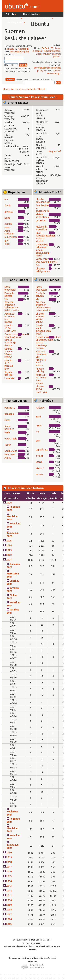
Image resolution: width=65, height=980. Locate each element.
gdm (7, 240)
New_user (10, 454)
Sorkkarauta (11, 451)
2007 (9, 914)
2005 (9, 924)
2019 (9, 857)
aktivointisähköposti (19, 52)
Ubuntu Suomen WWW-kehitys (9, 353)
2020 (9, 852)
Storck (39, 462)
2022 (9, 555)
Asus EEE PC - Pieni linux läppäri (9, 318)
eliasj (7, 244)
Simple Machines (44, 940)
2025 (9, 541)
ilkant (7, 420)
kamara (39, 474)
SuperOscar (11, 237)
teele (7, 432)
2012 (9, 891)
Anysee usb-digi (9, 373)
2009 (9, 905)
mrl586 (8, 224)
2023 (9, 550)
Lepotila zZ (42, 450)
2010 (9, 900)
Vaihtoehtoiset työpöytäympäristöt (46, 260)
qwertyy (9, 212)
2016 (9, 871)
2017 (9, 867)
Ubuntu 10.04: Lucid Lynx (10, 328)
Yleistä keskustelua (42, 216)
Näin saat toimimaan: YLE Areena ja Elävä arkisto (41, 358)
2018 (9, 862)
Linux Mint (10, 378)
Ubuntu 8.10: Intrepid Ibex (9, 365)
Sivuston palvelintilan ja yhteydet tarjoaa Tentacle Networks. (33, 962)
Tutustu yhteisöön (52, 51)
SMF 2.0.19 (18, 940)
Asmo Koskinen (9, 232)
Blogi (38, 54)
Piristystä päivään (9, 294)
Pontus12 (10, 408)
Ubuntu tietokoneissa (43, 201)
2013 (9, 886)
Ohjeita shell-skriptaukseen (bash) (43, 330)
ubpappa (9, 414)
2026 (9, 503)
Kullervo (40, 408)
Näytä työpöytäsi (10, 288)
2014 (9, 881)
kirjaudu (10, 49)
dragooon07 (55, 151)
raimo (7, 227)
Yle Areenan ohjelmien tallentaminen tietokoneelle (12, 305)
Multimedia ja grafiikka (42, 228)
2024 (9, 545)
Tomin (8, 205)
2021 (9, 560)
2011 (9, 895)
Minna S (40, 468)
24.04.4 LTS (48, 48)
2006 (9, 919)
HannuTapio (11, 439)
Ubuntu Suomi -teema (15, 946)
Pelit (38, 265)
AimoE (8, 458)
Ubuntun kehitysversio (43, 270)
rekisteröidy (23, 49)
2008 (9, 910)
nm (6, 199)
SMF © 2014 (29, 940)
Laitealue (41, 220)
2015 (9, 876)
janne (7, 218)
